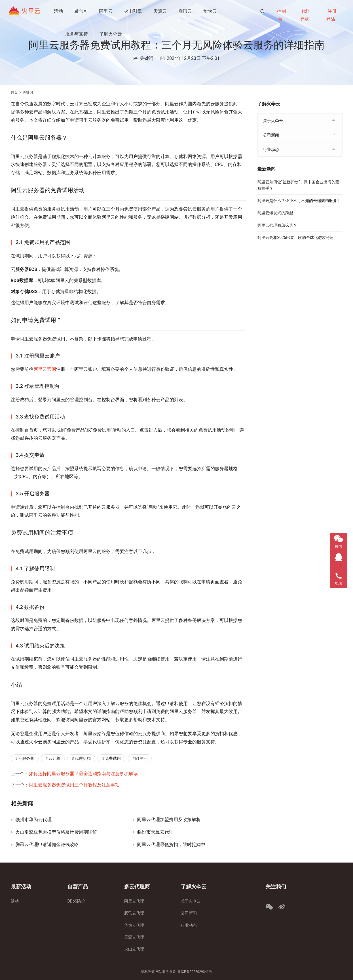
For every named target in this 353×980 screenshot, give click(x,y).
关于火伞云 (273, 121)
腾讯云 (186, 11)
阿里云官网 (45, 369)
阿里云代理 (134, 901)
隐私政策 (148, 972)
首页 (14, 92)
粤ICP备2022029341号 (195, 972)
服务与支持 (77, 34)
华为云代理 (134, 925)
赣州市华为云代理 (33, 820)
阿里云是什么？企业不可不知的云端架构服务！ (299, 201)
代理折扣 (83, 758)
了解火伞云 (111, 34)
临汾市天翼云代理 (155, 832)
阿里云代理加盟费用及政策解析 (169, 820)
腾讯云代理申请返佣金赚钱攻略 (47, 845)
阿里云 (106, 11)
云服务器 (26, 758)
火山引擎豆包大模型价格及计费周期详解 (56, 832)
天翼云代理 (134, 937)
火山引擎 (134, 11)
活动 (59, 11)
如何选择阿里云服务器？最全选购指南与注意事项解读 (83, 774)
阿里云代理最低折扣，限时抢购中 (171, 845)
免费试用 (113, 758)
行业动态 (271, 150)
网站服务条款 (166, 972)
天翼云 (161, 11)
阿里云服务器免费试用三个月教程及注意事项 (74, 785)
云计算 (54, 758)
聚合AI (82, 11)
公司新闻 (271, 135)
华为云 (211, 11)
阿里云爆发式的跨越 (275, 213)
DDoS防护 (76, 901)
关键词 (147, 58)
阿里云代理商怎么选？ (277, 225)
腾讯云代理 (134, 913)
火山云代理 (134, 949)
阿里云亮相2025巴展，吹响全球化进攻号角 (296, 237)
